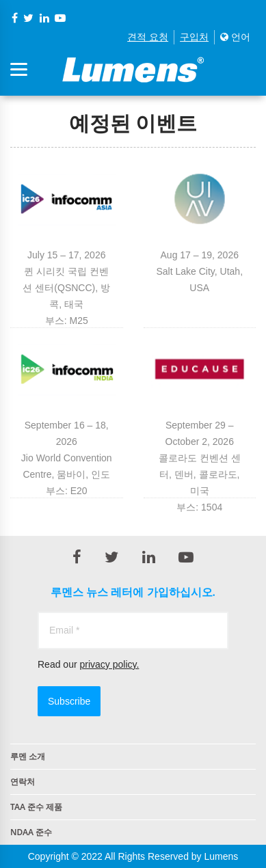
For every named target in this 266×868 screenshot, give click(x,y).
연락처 (23, 782)
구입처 (194, 37)
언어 (235, 37)
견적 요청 (148, 37)
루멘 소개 (28, 756)
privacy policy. (109, 664)
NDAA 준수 (31, 832)
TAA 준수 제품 (36, 807)
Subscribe (69, 701)
